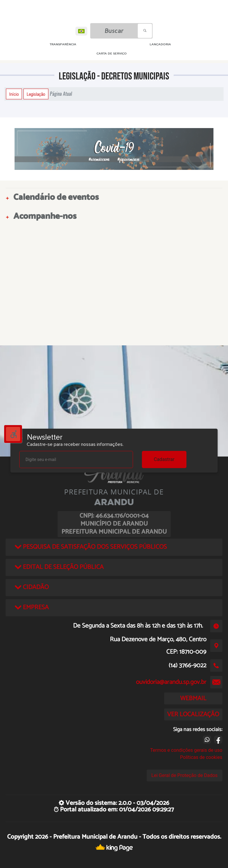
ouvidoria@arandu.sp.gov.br (171, 682)
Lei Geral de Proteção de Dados (185, 775)
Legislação (36, 94)
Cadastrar (164, 459)
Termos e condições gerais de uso (186, 750)
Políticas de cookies (201, 757)
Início (14, 94)
